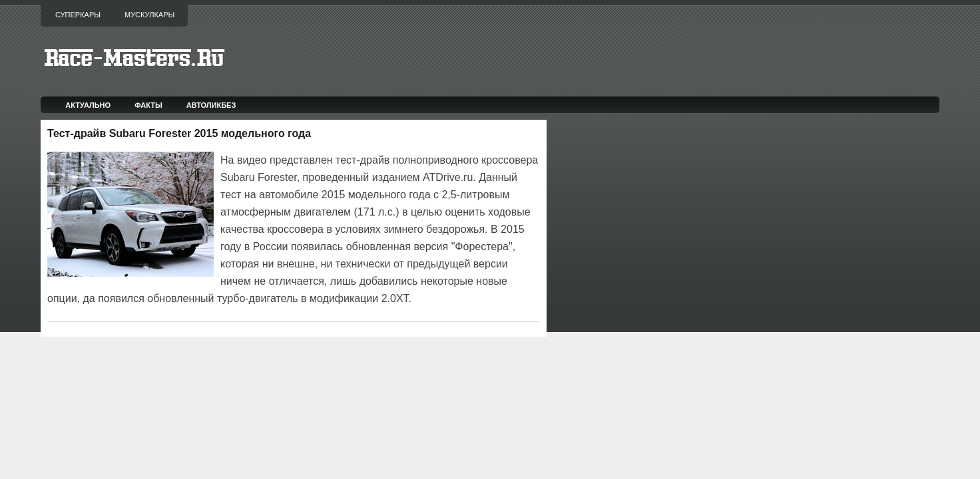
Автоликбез (211, 105)
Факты (148, 105)
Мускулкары (149, 15)
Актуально (88, 105)
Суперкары (78, 15)
